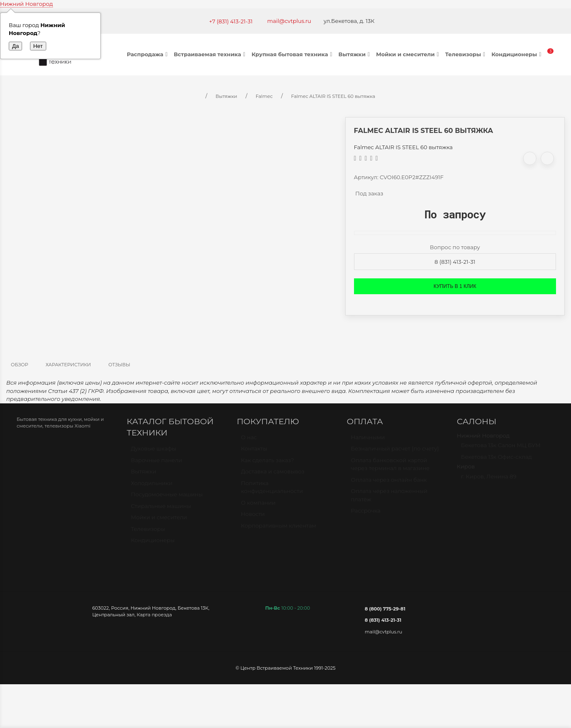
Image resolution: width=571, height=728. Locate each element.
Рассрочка (366, 514)
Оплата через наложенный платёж (389, 499)
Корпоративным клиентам (278, 529)
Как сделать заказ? (267, 464)
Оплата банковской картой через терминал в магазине (390, 468)
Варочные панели (156, 464)
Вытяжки (355, 54)
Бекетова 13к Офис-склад (496, 460)
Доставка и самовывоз (273, 475)
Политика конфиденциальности (272, 491)
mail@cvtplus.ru (289, 21)
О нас (249, 441)
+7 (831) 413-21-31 (231, 21)
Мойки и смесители (409, 54)
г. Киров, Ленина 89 (489, 480)
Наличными (368, 441)
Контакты (254, 452)
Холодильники (152, 487)
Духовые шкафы (153, 452)
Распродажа (148, 54)
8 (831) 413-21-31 (455, 262)
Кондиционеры (517, 54)
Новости (253, 518)
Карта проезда (154, 615)
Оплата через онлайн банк (389, 483)
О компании (258, 506)
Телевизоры (466, 54)
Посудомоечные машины (167, 498)
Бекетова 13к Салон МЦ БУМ (501, 449)
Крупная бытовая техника (293, 54)
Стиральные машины (161, 510)
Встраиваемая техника (211, 54)
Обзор (20, 365)
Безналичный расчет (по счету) (395, 452)
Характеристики (69, 365)
